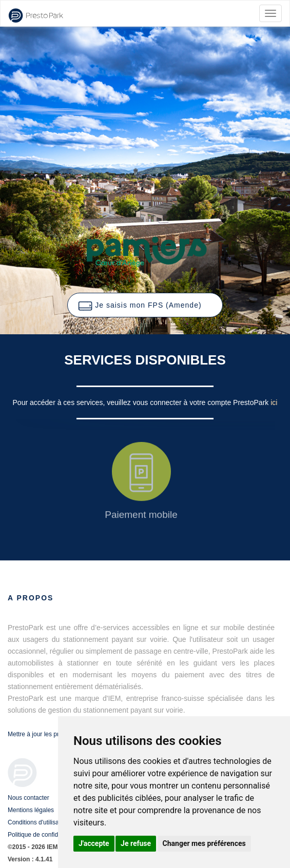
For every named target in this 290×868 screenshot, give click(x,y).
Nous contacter (28, 798)
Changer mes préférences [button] (204, 843)
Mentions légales (31, 810)
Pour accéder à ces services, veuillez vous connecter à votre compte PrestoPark (142, 402)
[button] (145, 305)
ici (274, 402)
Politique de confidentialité (43, 835)
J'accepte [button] (94, 843)
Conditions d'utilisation (38, 822)
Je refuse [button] (136, 843)
